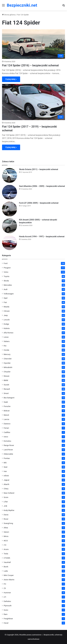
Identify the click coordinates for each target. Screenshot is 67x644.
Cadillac (7, 432)
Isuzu (6, 610)
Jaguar (7, 480)
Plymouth (8, 606)
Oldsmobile (8, 454)
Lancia (6, 419)
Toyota (6, 276)
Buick (6, 567)
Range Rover (9, 445)
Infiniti (6, 476)
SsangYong (8, 523)
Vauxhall (7, 562)
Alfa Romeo (8, 333)
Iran (5, 471)
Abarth (6, 484)
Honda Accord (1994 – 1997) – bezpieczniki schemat (42, 237)
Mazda (6, 307)
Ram (6, 614)
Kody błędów (9, 510)
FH (5, 584)
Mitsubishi (8, 367)
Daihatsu (7, 601)
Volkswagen (9, 294)
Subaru (7, 341)
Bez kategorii (9, 398)
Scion (6, 497)
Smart (6, 393)
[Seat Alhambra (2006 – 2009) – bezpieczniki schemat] (10, 192)
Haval (6, 623)
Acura (6, 549)
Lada (6, 571)
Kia (5, 346)
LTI (5, 597)
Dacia (6, 515)
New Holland (9, 493)
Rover (6, 519)
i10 (5, 545)
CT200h (7, 558)
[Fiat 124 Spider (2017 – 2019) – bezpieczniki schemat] (33, 102)
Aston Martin (9, 580)
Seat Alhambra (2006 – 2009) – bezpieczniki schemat (42, 186)
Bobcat (7, 411)
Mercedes (8, 285)
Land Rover (8, 450)
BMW (6, 380)
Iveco (6, 437)
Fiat (5, 302)
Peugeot (7, 268)
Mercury (7, 354)
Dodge (6, 324)
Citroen (7, 311)
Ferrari (6, 428)
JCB (5, 506)
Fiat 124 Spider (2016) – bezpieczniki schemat (30, 65)
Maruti (6, 415)
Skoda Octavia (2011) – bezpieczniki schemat (39, 169)
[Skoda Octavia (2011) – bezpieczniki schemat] (10, 175)
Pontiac (7, 458)
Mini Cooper (9, 575)
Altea (6, 528)
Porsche (7, 406)
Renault (7, 389)
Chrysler (7, 372)
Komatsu (7, 441)
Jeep (6, 315)
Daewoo (7, 424)
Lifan (6, 502)
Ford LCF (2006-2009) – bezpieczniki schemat (39, 203)
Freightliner (8, 619)
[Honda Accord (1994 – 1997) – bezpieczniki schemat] (10, 243)
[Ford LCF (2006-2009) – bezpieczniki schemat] (10, 209)
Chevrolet (8, 359)
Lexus (6, 337)
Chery (6, 489)
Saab (6, 402)
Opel (6, 298)
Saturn (6, 532)
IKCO (6, 541)
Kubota (7, 328)
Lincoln (7, 320)
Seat (6, 467)
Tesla (6, 554)
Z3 (5, 588)
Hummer (7, 593)
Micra (6, 536)
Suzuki (6, 385)
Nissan (7, 376)
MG (5, 463)
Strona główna (9, 15)
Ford (6, 263)
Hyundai (7, 363)
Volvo (6, 272)
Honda (6, 350)
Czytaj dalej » (11, 79)
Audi (6, 289)
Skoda (6, 281)
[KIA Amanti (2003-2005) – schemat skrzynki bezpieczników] (10, 226)
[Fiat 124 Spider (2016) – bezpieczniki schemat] (33, 44)
